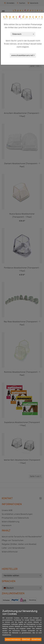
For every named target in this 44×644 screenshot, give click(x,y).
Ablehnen (26, 639)
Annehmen (36, 639)
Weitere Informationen (13, 639)
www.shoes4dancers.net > (23, 55)
